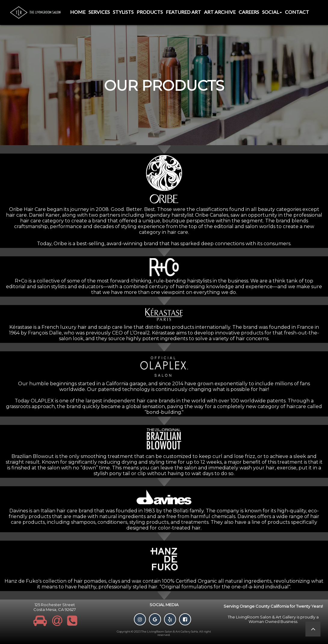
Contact (297, 12)
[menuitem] (78, 12)
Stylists (123, 12)
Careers (249, 12)
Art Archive (220, 12)
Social (272, 12)
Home (78, 12)
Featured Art (183, 12)
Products (150, 12)
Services (99, 12)
